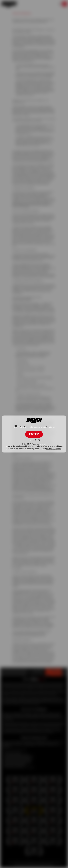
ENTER (34, 434)
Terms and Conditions (53, 446)
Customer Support (54, 449)
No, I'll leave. (34, 440)
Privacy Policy (35, 446)
